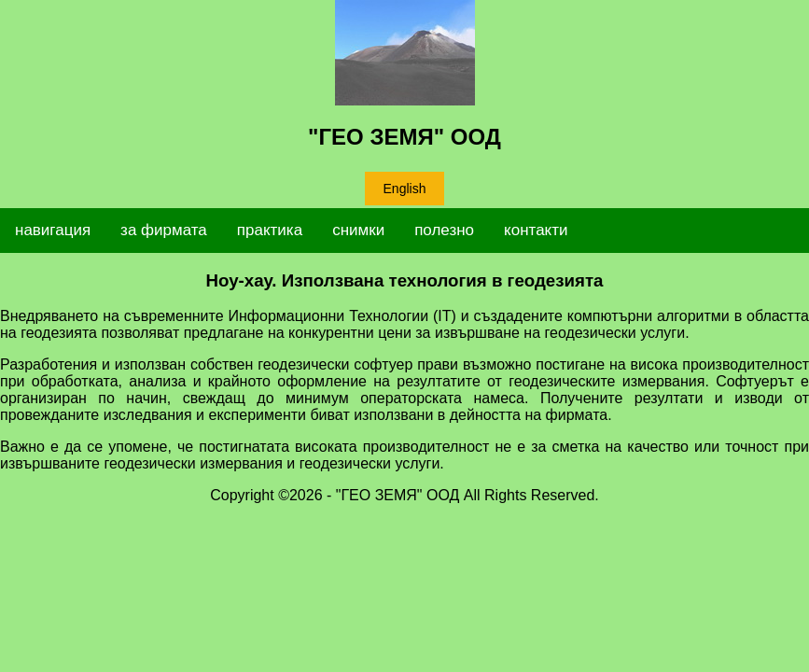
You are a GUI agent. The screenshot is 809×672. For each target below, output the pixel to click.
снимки (358, 230)
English (405, 189)
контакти (536, 230)
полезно (444, 230)
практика (270, 230)
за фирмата (164, 230)
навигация (53, 230)
